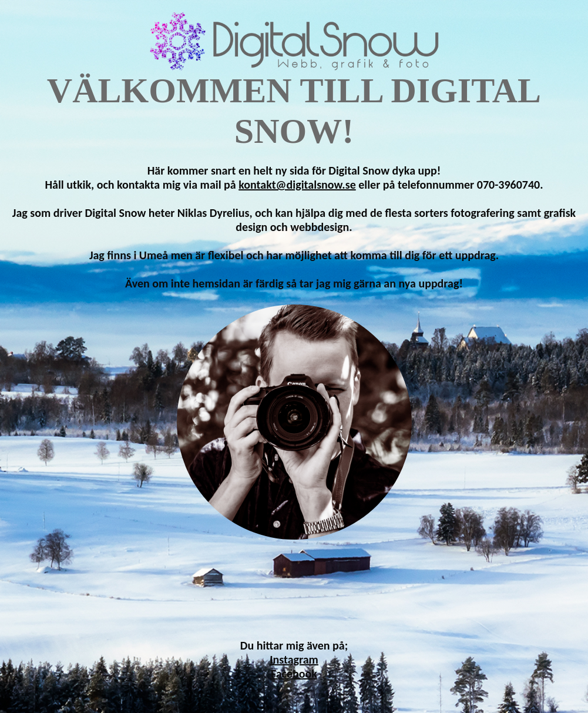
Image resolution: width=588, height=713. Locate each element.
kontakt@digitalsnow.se (297, 185)
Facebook (294, 674)
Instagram (294, 660)
